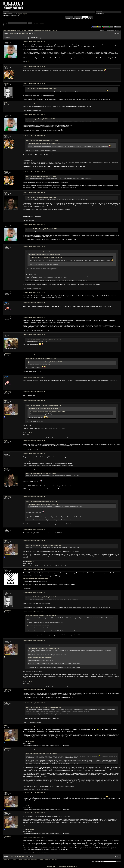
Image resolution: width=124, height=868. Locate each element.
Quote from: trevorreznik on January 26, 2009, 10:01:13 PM (43, 405)
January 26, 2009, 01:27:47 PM (34, 246)
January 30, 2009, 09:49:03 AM (34, 749)
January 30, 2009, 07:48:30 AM (34, 611)
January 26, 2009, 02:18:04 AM (34, 41)
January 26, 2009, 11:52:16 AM (34, 114)
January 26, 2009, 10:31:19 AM (34, 84)
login (19, 14)
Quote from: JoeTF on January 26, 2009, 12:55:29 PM (41, 197)
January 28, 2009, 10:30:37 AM (34, 497)
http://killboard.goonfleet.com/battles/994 (36, 579)
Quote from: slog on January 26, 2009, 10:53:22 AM (41, 119)
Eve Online (48, 30)
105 (12, 33)
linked (98, 58)
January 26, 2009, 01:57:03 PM (34, 292)
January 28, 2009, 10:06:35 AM (34, 453)
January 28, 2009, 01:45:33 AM (34, 401)
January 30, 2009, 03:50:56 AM (34, 570)
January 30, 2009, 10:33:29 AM (34, 813)
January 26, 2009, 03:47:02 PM (34, 317)
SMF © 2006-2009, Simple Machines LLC (68, 867)
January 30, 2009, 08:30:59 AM (34, 640)
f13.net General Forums (14, 30)
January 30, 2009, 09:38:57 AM (34, 726)
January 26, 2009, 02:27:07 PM (34, 303)
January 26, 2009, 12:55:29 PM (34, 136)
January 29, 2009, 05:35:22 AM (34, 529)
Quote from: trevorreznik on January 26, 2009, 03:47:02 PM (43, 339)
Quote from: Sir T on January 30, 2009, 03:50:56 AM (41, 597)
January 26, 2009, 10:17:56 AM (34, 67)
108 (20, 33)
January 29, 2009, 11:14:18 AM (34, 541)
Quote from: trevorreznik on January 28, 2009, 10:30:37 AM (43, 545)
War (56, 30)
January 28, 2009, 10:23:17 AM (34, 469)
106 (15, 33)
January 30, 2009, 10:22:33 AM (34, 793)
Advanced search (38, 23)
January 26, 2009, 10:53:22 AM (34, 103)
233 (27, 33)
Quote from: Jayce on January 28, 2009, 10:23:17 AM (41, 501)
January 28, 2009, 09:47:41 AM (34, 441)
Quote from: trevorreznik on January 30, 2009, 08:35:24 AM (43, 707)
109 (23, 33)
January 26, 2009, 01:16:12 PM (34, 193)
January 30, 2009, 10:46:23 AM (34, 837)
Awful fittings (108, 58)
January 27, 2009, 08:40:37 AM (34, 377)
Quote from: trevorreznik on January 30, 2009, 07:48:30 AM (43, 645)
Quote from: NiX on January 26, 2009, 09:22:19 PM (41, 359)
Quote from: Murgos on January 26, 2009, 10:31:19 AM (42, 140)
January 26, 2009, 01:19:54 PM (34, 224)
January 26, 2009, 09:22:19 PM (34, 335)
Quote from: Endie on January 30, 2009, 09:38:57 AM (41, 754)
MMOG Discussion (39, 30)
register (25, 14)
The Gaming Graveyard (27, 30)
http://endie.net (31, 433)
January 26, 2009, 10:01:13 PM (34, 354)
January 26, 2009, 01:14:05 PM (34, 172)
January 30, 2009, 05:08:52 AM (34, 592)
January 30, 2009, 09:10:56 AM (34, 703)
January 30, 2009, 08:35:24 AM (34, 690)
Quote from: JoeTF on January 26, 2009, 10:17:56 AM (41, 88)
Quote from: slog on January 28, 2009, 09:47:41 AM (41, 474)
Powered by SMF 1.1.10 (52, 867)
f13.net (5, 30)
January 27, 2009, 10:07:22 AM (34, 392)
